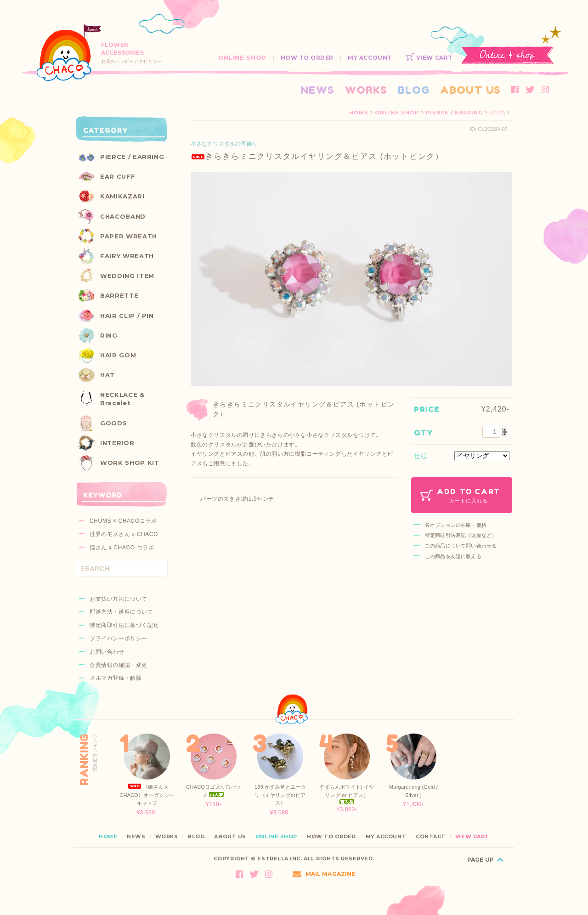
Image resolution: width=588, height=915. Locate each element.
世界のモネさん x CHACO (124, 534)
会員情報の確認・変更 (119, 665)
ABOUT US (470, 90)
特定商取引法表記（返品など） (461, 535)
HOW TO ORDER (307, 58)
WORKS (366, 90)
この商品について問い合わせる (461, 546)
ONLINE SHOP (242, 58)
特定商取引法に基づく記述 (124, 625)
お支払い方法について (119, 599)
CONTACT (431, 837)
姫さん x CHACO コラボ (122, 548)
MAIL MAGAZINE (324, 874)
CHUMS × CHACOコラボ (123, 521)
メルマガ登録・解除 (116, 678)
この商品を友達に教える (453, 556)
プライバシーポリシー (119, 638)
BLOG (414, 90)
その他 (497, 113)
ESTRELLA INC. (280, 859)
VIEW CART (429, 58)
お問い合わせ (107, 652)
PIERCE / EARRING (454, 113)
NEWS (317, 90)
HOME (359, 113)
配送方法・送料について (122, 612)
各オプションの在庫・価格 (456, 525)
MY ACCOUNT (370, 58)
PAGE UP (481, 860)
